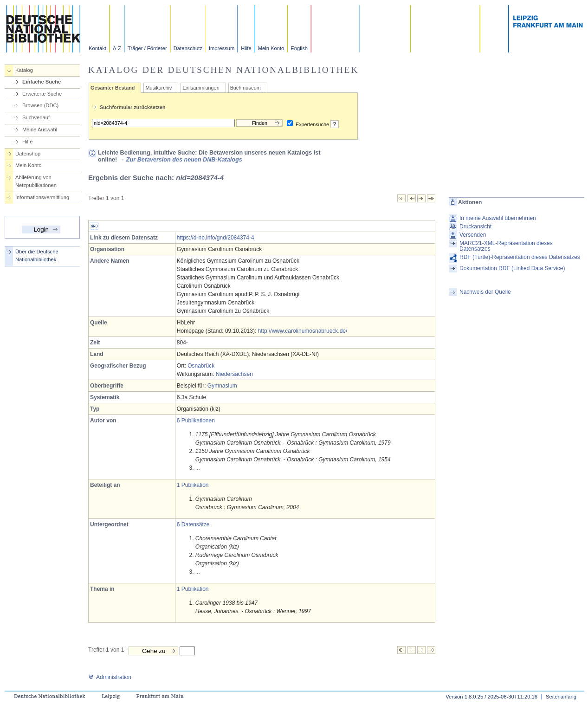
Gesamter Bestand (113, 88)
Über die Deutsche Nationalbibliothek (37, 256)
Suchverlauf (36, 117)
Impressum (222, 48)
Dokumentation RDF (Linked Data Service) (512, 268)
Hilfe (246, 48)
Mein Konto (271, 48)
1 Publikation (193, 485)
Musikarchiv (158, 88)
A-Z (117, 48)
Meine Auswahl (40, 129)
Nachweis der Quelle (485, 292)
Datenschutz (188, 48)
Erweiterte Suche (42, 94)
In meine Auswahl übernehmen (498, 218)
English (299, 48)
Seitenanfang (561, 697)
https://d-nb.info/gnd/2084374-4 (216, 238)
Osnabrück (201, 366)
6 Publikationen (196, 420)
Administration (110, 677)
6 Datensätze (193, 524)
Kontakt (97, 48)
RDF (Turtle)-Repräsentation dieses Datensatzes (520, 257)
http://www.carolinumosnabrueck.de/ (303, 331)
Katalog (24, 70)
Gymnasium (222, 386)
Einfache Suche (42, 82)
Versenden (473, 235)
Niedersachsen (234, 374)
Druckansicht (475, 226)
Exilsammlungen (201, 88)
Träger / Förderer (147, 48)
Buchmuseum (246, 88)
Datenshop (28, 154)
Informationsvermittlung (42, 197)
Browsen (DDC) (40, 105)
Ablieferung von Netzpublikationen (36, 181)
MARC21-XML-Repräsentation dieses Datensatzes (506, 246)
